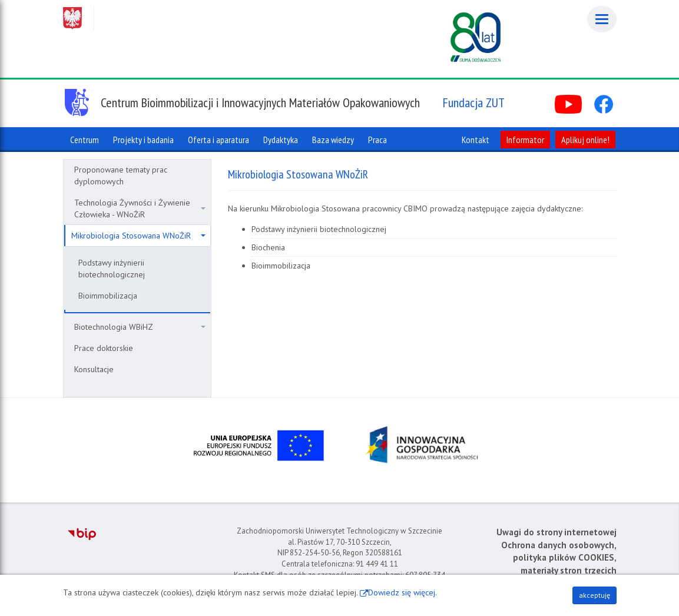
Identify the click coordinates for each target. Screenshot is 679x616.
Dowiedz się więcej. (403, 592)
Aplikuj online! (585, 140)
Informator (525, 140)
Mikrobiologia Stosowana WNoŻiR (138, 236)
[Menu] (602, 19)
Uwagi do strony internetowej (557, 532)
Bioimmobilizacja (108, 296)
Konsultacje (94, 369)
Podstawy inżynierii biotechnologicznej (112, 269)
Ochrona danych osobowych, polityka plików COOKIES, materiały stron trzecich (559, 558)
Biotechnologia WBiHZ (140, 327)
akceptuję (594, 595)
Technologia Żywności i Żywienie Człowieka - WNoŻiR (140, 208)
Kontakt (476, 140)
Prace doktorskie (104, 348)
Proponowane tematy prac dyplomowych (121, 175)
